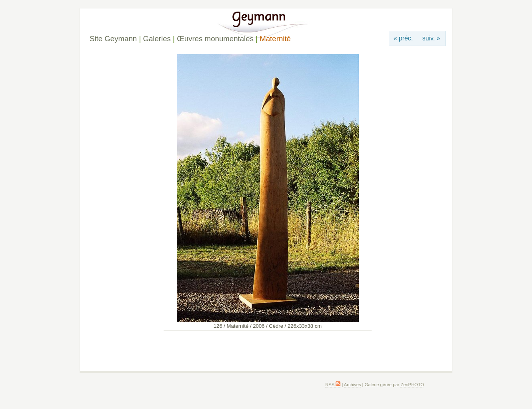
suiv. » (431, 38)
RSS (333, 385)
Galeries (157, 39)
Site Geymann (113, 39)
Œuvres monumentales (215, 39)
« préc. (403, 38)
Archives (353, 385)
